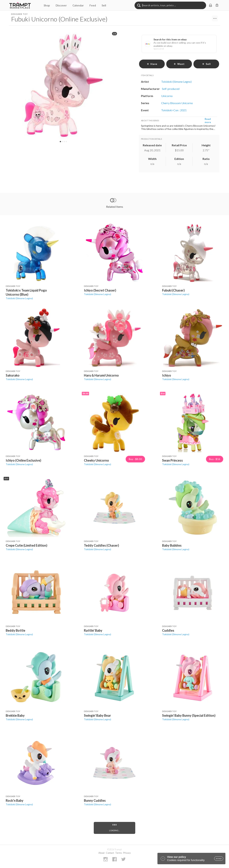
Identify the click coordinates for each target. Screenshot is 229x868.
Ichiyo (167, 375)
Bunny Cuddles (95, 800)
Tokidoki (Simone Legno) (19, 298)
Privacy (127, 853)
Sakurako (13, 375)
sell (206, 64)
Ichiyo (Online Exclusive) (23, 460)
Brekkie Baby (15, 715)
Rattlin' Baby (93, 630)
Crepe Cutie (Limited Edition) (26, 545)
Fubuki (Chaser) (173, 290)
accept (219, 859)
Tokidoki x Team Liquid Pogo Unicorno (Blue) (26, 292)
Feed (93, 5)
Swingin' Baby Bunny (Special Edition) (189, 715)
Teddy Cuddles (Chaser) (101, 545)
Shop (47, 5)
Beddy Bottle (15, 630)
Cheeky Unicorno (96, 460)
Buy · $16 (215, 459)
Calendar (78, 5)
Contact (110, 853)
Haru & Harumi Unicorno (101, 375)
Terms (119, 853)
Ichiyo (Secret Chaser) (100, 290)
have (152, 64)
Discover (61, 5)
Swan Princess (172, 460)
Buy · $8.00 (135, 459)
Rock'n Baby (15, 800)
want (179, 64)
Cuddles (168, 630)
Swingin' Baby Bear (97, 715)
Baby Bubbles (172, 545)
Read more (208, 120)
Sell (104, 5)
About (101, 853)
